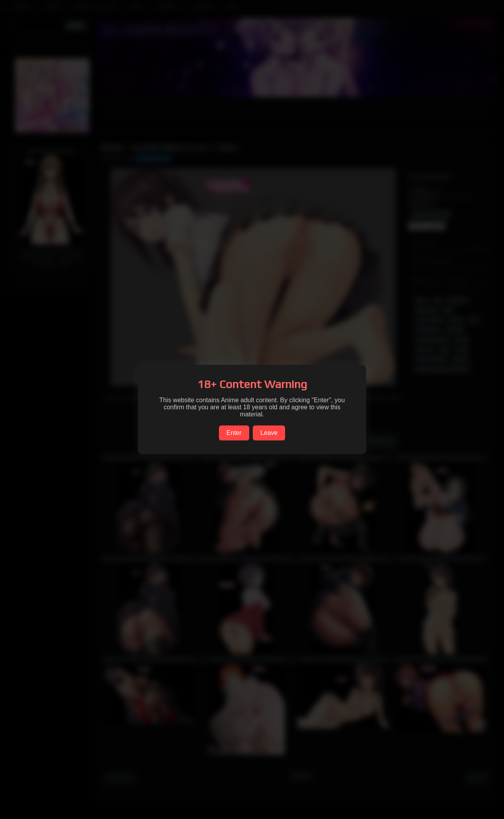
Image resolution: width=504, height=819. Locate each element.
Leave (269, 433)
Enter (234, 433)
